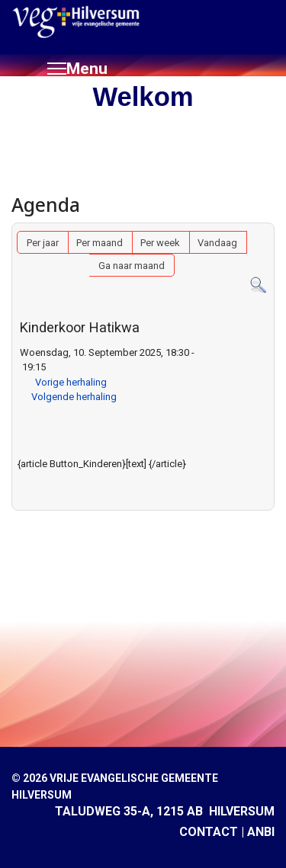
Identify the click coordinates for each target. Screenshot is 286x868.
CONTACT (209, 832)
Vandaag (217, 243)
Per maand (100, 243)
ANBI (261, 832)
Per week (160, 243)
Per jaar (43, 243)
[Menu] (77, 69)
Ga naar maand (132, 266)
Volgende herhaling (74, 397)
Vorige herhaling (71, 382)
